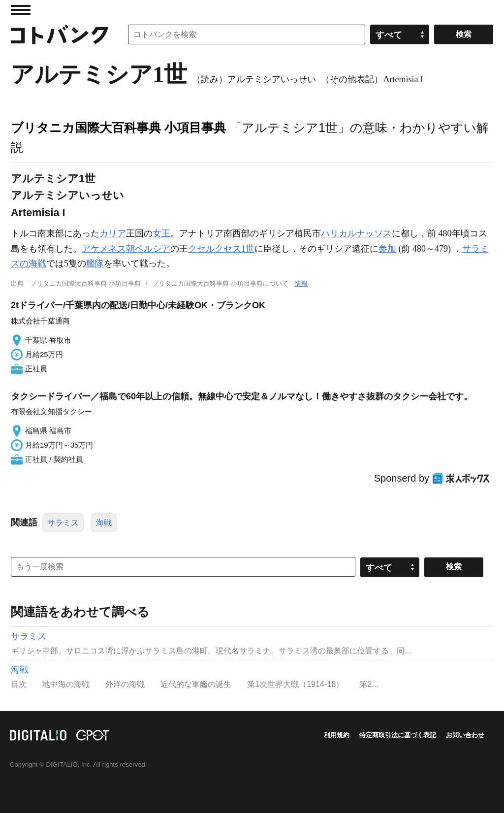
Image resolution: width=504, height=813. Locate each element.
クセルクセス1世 (221, 249)
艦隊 (95, 263)
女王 (161, 233)
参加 (387, 249)
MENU (21, 10)
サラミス (63, 523)
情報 (301, 283)
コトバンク (60, 34)
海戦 (104, 523)
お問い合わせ (465, 735)
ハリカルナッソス (356, 233)
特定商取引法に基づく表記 (398, 735)
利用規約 (337, 735)
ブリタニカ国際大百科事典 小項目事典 (118, 128)
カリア (113, 233)
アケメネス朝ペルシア (126, 249)
